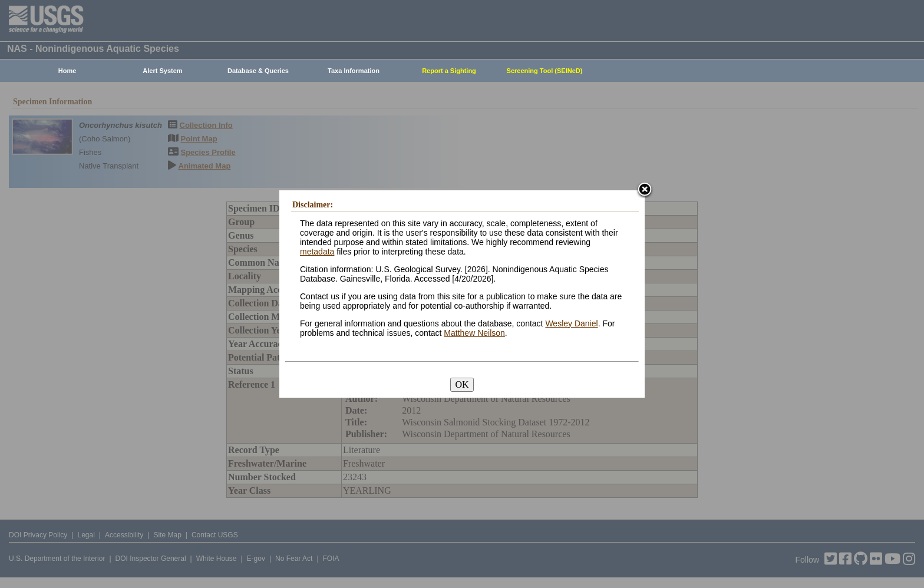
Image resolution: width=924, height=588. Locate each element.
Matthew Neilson (474, 333)
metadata (317, 252)
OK (462, 384)
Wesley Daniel (571, 323)
